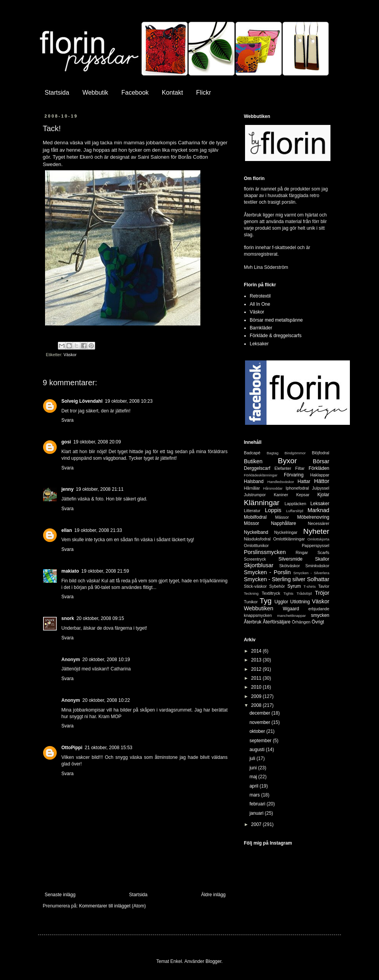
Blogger (213, 961)
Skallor (322, 559)
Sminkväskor (317, 566)
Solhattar (318, 579)
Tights (289, 593)
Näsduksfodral (257, 539)
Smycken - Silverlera (311, 573)
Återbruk (253, 622)
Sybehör (277, 586)
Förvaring (294, 475)
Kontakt (172, 93)
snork (68, 618)
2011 (257, 678)
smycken (320, 615)
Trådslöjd (304, 593)
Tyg (266, 601)
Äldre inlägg (213, 895)
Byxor (288, 461)
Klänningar (262, 503)
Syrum (294, 586)
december (260, 713)
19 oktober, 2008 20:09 (97, 442)
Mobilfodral (255, 517)
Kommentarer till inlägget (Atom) (112, 906)
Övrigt (318, 622)
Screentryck (255, 559)
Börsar (321, 461)
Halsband (254, 481)
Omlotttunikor (256, 545)
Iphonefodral (297, 488)
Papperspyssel (316, 545)
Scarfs (323, 552)
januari (257, 813)
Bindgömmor (295, 453)
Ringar (302, 552)
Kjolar (323, 495)
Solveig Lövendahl (82, 401)
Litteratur (252, 511)
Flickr (203, 93)
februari (258, 804)
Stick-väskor (255, 586)
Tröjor (322, 593)
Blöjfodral (321, 453)
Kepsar (303, 495)
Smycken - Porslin (267, 572)
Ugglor (281, 602)
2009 (257, 696)
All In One (260, 304)
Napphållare (284, 523)
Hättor (322, 481)
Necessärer (319, 523)
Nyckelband (256, 532)
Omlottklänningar (289, 539)
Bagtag (273, 453)
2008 (257, 705)
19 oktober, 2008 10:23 (129, 401)
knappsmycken (258, 615)
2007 (257, 824)
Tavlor (324, 586)
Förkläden (319, 468)
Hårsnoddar (273, 488)
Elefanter (283, 468)
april (254, 786)
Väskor (70, 355)
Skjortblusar (259, 565)
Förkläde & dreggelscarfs (276, 336)
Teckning (251, 593)
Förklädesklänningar (261, 475)
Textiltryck (271, 593)
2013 (257, 660)
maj (254, 777)
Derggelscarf (257, 468)
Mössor (251, 523)
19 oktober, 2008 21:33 (98, 530)
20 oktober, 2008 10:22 (106, 700)
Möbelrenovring (313, 517)
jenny (67, 489)
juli (253, 758)
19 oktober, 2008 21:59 (105, 571)
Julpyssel (321, 488)
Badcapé (252, 453)
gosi (66, 442)
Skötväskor (289, 566)
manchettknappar (291, 616)
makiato (70, 571)
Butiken (253, 461)
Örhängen (301, 622)
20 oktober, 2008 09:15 (100, 618)
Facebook (135, 93)
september (261, 741)
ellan (67, 530)
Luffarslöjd (295, 511)
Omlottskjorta (318, 539)
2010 (257, 687)
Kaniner (281, 495)
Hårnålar (252, 488)
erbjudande (319, 609)
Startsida (57, 93)
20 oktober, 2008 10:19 (106, 660)
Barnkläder (261, 328)
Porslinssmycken (265, 552)
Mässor (282, 517)
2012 (257, 669)
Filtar (300, 468)
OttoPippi (72, 748)
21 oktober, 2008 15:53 (109, 748)
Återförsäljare (277, 622)
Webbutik (95, 93)
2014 (257, 651)
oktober (258, 731)
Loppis (273, 510)
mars (255, 795)
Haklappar (320, 475)
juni (254, 768)
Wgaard (291, 609)
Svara (67, 420)
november (260, 722)
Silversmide (290, 559)
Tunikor (251, 602)
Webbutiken (259, 608)
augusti (257, 750)
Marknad (318, 510)
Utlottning (300, 602)
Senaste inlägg (60, 895)
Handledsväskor (281, 482)
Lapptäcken (296, 504)
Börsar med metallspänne (276, 320)
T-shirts (310, 586)
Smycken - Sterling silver (275, 579)
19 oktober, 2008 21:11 (100, 489)
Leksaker (259, 344)
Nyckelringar (286, 532)
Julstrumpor (255, 495)
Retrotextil (260, 296)
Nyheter (316, 531)
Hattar (304, 481)
